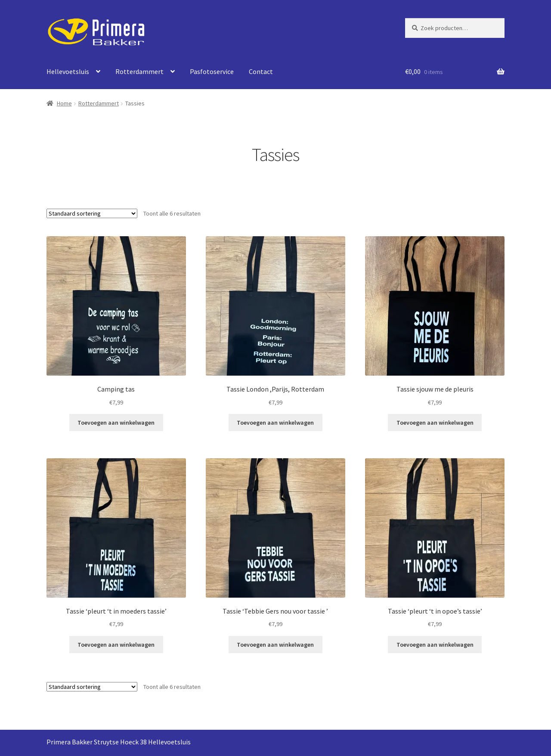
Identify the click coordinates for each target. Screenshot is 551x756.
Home (64, 103)
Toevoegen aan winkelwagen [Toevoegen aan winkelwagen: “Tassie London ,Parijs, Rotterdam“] (275, 423)
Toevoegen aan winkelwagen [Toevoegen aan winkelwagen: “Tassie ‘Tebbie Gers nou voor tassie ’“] (275, 645)
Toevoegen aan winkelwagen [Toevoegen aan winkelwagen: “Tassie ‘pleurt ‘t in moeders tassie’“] (116, 645)
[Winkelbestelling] (92, 213)
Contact (261, 71)
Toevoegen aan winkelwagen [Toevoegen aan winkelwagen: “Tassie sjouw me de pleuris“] (435, 423)
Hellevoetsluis (68, 71)
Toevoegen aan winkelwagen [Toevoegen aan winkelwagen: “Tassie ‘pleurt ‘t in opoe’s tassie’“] (435, 645)
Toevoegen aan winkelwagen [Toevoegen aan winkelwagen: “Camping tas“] (116, 423)
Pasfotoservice (212, 71)
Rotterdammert (139, 71)
